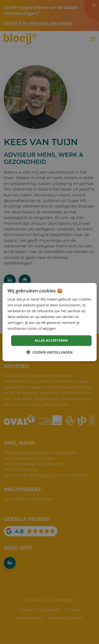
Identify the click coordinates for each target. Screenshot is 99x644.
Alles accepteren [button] (51, 340)
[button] (49, 352)
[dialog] (50, 322)
